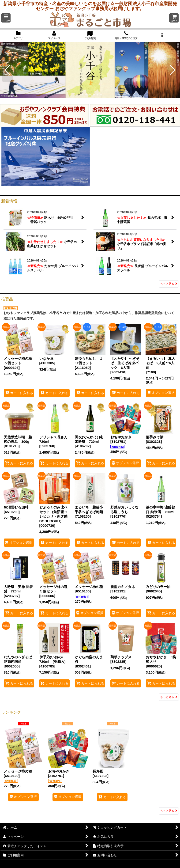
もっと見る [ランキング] (169, 811)
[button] (6, 18)
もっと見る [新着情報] (169, 284)
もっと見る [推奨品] (169, 697)
